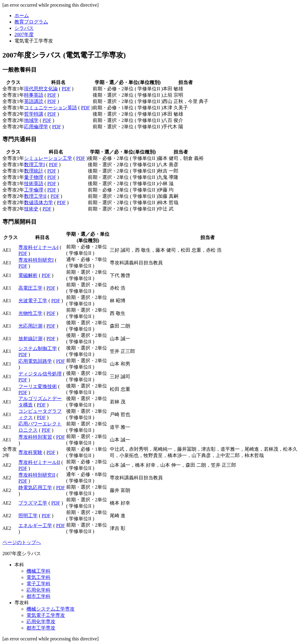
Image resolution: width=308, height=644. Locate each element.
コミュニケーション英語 (51, 108)
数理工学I (34, 165)
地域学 (31, 120)
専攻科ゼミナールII (39, 462)
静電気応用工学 (35, 488)
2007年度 (24, 34)
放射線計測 (30, 339)
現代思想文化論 (41, 89)
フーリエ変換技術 (38, 386)
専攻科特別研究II (37, 475)
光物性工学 (30, 313)
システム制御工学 (38, 348)
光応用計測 (30, 326)
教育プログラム (31, 22)
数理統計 (34, 171)
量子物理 (34, 177)
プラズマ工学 (33, 503)
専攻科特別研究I (36, 260)
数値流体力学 (38, 202)
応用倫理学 (36, 127)
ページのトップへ (22, 542)
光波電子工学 (33, 301)
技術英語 (34, 184)
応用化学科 (38, 590)
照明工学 (28, 516)
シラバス (24, 28)
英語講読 (34, 101)
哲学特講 (34, 114)
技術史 (31, 209)
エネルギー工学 (35, 526)
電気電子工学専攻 (46, 615)
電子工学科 (38, 584)
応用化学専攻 (41, 622)
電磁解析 (28, 275)
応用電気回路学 (35, 361)
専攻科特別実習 (35, 437)
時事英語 (34, 95)
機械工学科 (38, 571)
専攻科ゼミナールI (38, 247)
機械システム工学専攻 (51, 609)
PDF (66, 89)
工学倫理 (34, 190)
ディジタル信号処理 (40, 374)
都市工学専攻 (41, 628)
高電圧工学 (30, 288)
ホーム (22, 16)
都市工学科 (38, 596)
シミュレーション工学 (48, 158)
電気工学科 (38, 577)
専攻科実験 (30, 452)
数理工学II (35, 196)
